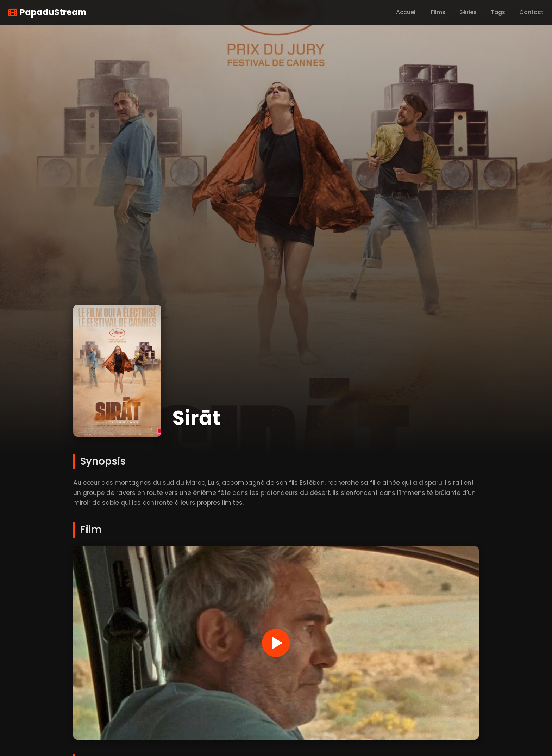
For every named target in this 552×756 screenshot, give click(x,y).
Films (438, 12)
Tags (498, 12)
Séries (468, 12)
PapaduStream (48, 12)
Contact (531, 12)
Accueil (406, 12)
